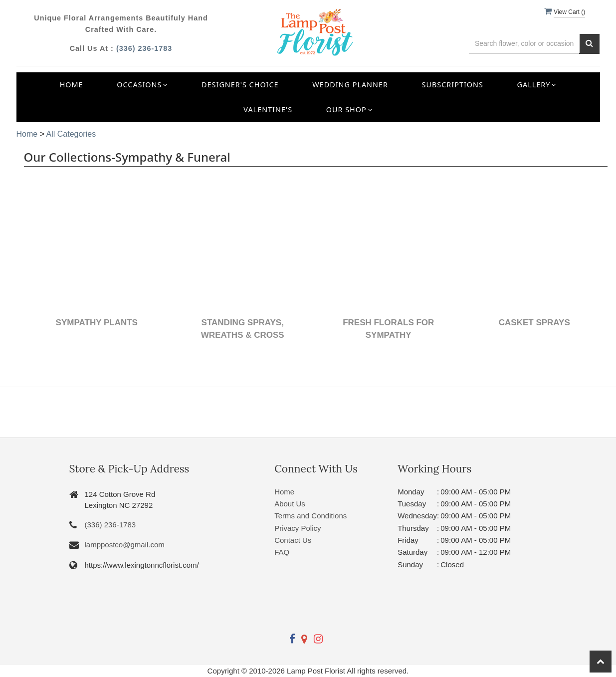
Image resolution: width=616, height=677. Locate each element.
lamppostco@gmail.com (125, 545)
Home (72, 85)
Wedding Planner (350, 85)
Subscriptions (453, 85)
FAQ (282, 552)
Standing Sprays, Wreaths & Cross (243, 329)
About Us (290, 504)
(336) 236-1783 (144, 48)
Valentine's (268, 110)
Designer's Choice (240, 85)
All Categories (71, 134)
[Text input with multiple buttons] (524, 44)
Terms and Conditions (310, 516)
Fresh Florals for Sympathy (388, 329)
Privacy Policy (298, 528)
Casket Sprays (534, 323)
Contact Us (293, 540)
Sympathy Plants (97, 323)
